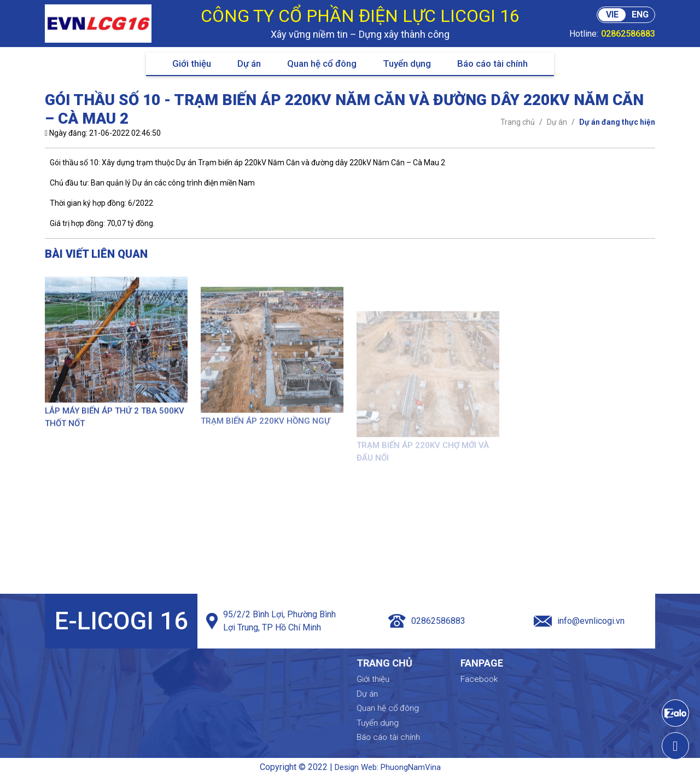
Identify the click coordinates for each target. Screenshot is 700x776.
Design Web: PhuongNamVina (388, 767)
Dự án (249, 63)
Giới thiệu (192, 63)
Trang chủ (431, 663)
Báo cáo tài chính (492, 63)
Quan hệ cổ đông (322, 63)
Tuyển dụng (407, 63)
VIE (612, 15)
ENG (640, 15)
